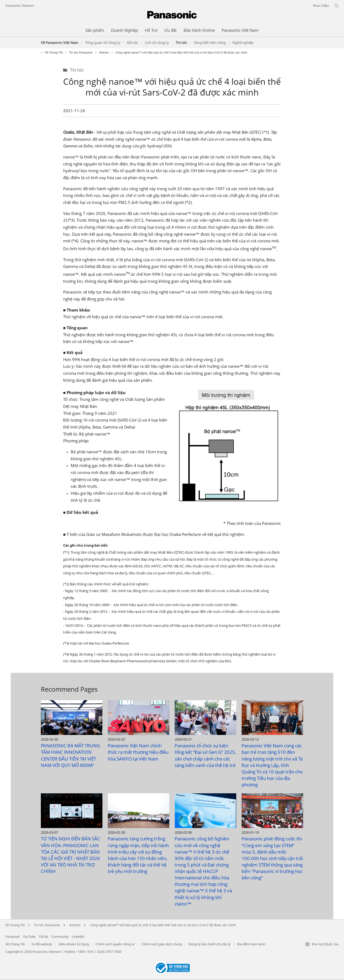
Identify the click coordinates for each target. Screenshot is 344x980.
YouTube (29, 937)
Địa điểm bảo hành (251, 944)
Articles (104, 53)
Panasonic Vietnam (20, 6)
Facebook (12, 937)
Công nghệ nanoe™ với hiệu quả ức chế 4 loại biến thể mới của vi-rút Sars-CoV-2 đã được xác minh (163, 925)
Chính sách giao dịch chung (162, 944)
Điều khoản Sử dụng (74, 944)
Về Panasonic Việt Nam (60, 43)
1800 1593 (86, 952)
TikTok (43, 937)
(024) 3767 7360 (109, 952)
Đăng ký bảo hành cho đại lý (209, 944)
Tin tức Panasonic (81, 53)
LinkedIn (78, 937)
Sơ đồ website (42, 944)
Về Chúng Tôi (54, 53)
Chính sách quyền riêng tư (115, 944)
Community (60, 937)
